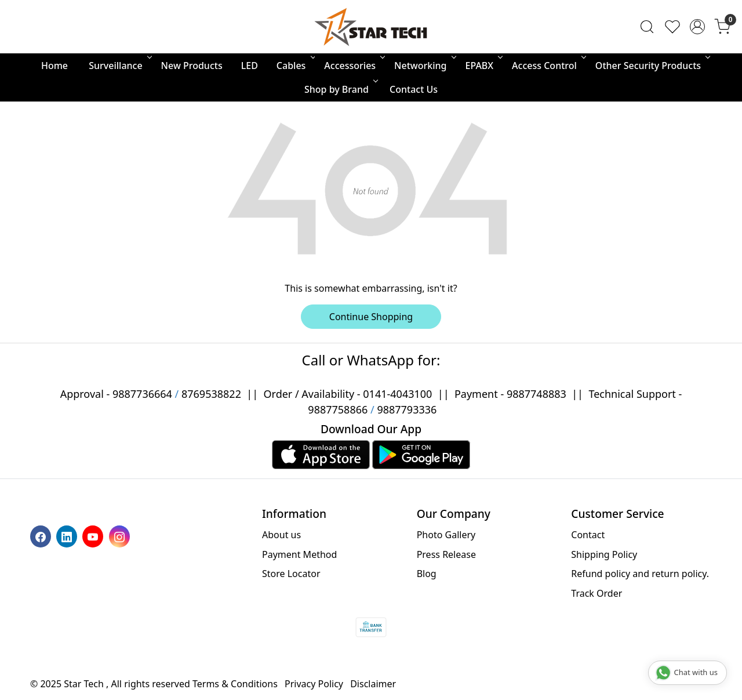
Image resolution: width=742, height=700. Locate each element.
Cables (295, 66)
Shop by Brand (340, 89)
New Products (192, 66)
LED (250, 66)
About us (281, 535)
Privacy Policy (314, 684)
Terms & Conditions (235, 684)
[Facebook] (42, 536)
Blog (427, 574)
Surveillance (119, 66)
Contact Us (414, 89)
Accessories (354, 66)
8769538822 (211, 394)
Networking (424, 66)
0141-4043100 (397, 394)
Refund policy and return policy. (640, 574)
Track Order (596, 593)
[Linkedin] (68, 536)
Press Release (446, 554)
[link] (647, 27)
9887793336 (407, 409)
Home (54, 66)
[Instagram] (121, 536)
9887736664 (142, 394)
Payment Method (299, 554)
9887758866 (338, 409)
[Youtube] (94, 536)
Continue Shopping (371, 317)
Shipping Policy (604, 554)
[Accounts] (697, 27)
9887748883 (537, 394)
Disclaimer (373, 684)
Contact (588, 535)
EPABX (483, 66)
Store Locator (291, 574)
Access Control (548, 66)
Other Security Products (652, 66)
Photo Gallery (446, 535)
